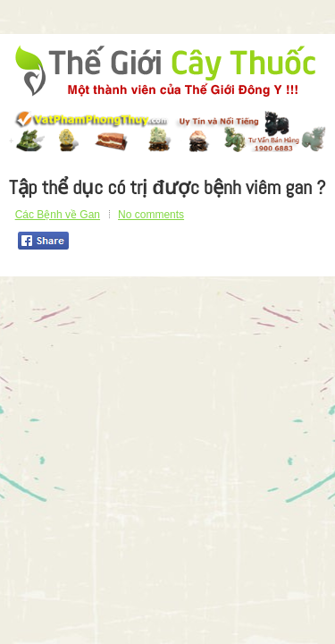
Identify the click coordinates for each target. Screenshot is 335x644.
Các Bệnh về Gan (58, 215)
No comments (151, 215)
